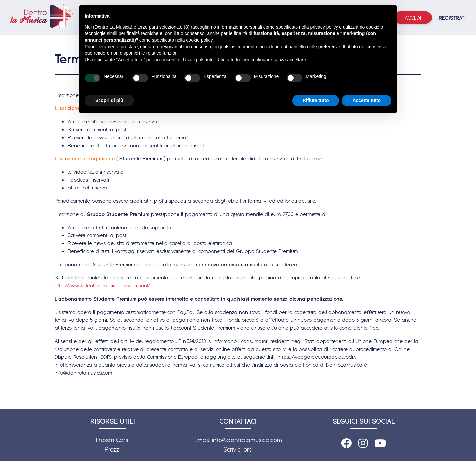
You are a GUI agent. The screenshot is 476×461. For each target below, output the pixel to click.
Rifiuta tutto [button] (316, 100)
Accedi (413, 18)
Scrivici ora (238, 449)
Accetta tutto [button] (367, 100)
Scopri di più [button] (109, 100)
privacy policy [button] (324, 27)
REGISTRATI (452, 18)
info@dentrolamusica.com (247, 440)
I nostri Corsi (113, 440)
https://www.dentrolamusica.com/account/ (102, 285)
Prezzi (113, 449)
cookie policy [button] (199, 40)
